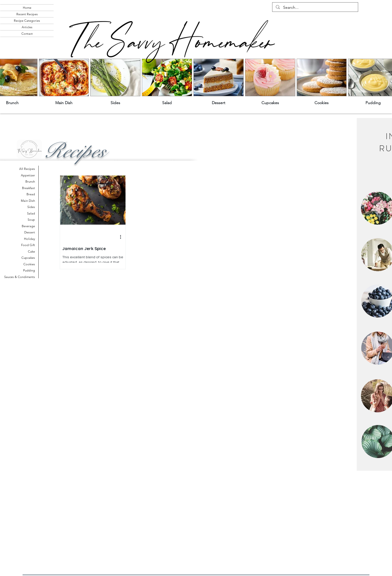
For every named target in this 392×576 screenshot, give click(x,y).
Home (27, 8)
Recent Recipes (27, 14)
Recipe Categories (27, 21)
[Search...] (315, 8)
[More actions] (122, 237)
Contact (27, 34)
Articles (27, 27)
